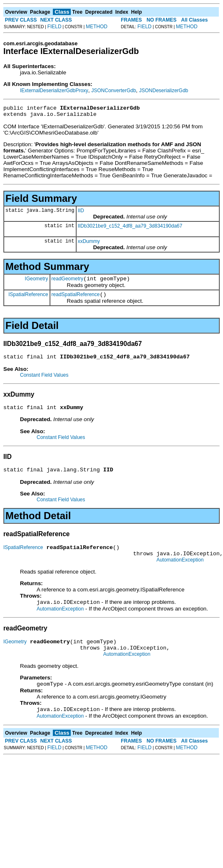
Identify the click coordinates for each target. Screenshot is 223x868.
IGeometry (37, 282)
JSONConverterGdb (113, 91)
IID (81, 213)
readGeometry (68, 282)
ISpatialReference (28, 299)
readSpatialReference (76, 299)
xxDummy (89, 244)
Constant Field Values (44, 381)
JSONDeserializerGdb (164, 91)
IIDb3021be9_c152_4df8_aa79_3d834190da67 (130, 228)
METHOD (97, 27)
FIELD (55, 27)
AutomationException (180, 572)
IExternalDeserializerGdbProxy (54, 91)
